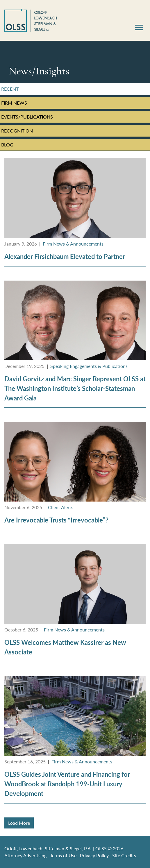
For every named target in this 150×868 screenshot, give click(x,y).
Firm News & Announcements (73, 244)
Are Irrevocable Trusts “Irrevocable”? (56, 520)
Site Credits (124, 855)
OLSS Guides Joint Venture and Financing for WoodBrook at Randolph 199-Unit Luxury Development (67, 784)
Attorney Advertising (25, 855)
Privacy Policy (94, 855)
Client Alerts (61, 507)
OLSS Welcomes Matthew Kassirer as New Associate (65, 647)
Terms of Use (63, 855)
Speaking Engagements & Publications (89, 366)
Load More (19, 823)
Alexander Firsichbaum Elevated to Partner (65, 256)
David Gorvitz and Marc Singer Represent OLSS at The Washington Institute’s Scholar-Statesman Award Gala (75, 388)
